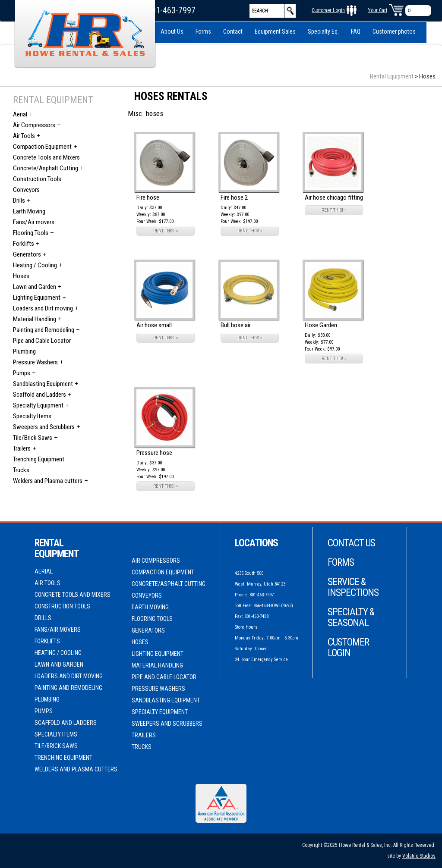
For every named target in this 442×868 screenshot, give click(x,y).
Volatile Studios (419, 856)
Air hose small (154, 325)
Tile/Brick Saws (33, 438)
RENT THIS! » (166, 231)
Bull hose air (236, 325)
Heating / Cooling (35, 265)
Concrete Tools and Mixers (46, 157)
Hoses (21, 276)
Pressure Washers (35, 362)
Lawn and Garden (35, 287)
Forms (203, 31)
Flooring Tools (31, 233)
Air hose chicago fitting (334, 197)
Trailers (22, 448)
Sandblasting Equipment (43, 384)
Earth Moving (29, 211)
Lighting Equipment (37, 298)
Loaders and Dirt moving (43, 308)
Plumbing (24, 351)
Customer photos (394, 31)
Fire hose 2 (234, 197)
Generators (27, 254)
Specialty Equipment (38, 405)
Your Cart (377, 10)
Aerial (20, 114)
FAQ (356, 31)
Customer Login (328, 10)
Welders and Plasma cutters (48, 481)
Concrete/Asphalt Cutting (46, 168)
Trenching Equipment (39, 459)
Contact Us (351, 543)
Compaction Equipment (42, 147)
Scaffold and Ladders (39, 395)
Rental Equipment (392, 76)
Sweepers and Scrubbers (44, 427)
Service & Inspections (353, 587)
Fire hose (148, 197)
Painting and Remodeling (44, 330)
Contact (233, 31)
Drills (19, 201)
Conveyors (26, 190)
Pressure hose (154, 453)
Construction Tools (37, 179)
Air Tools (24, 136)
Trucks (21, 470)
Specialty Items (32, 416)
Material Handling (35, 319)
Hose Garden (321, 325)
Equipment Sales (275, 31)
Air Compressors (34, 125)
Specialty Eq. (323, 31)
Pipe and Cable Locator (42, 341)
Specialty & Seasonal (351, 617)
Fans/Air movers (34, 222)
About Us (172, 31)
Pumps (22, 373)
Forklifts (24, 244)
